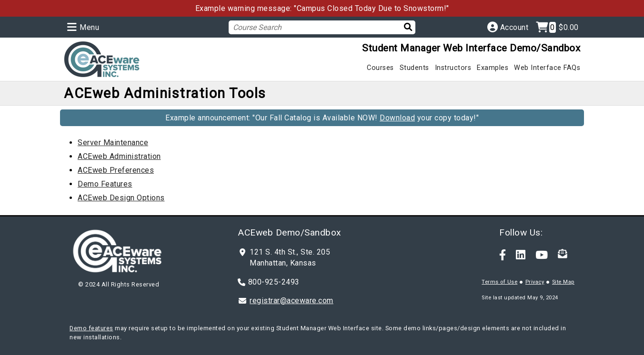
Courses (380, 68)
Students (414, 68)
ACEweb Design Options (121, 198)
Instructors (453, 68)
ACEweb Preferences (116, 170)
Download (397, 118)
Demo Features (105, 184)
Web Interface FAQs (547, 68)
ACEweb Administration (119, 156)
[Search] (402, 27)
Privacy (535, 282)
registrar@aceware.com (292, 301)
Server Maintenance (113, 143)
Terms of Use (499, 282)
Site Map (563, 282)
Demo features (91, 328)
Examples (493, 68)
